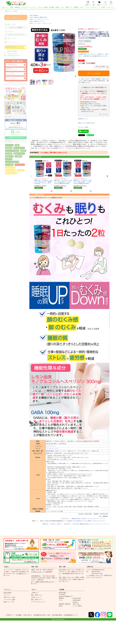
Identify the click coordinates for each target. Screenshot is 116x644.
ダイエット (5, 7)
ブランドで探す (10, 170)
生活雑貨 (76, 7)
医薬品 (46, 7)
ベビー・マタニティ (92, 7)
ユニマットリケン (45, 19)
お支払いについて (36, 597)
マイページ (7, 589)
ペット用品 (102, 7)
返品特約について (83, 119)
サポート (34, 589)
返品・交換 (62, 567)
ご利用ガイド (21, 574)
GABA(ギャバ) (85, 519)
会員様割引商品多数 (11, 65)
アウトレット (110, 7)
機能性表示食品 (43, 17)
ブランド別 (37, 23)
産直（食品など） (11, 173)
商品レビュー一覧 (9, 602)
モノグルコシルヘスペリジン (98, 519)
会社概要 (62, 589)
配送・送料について (37, 595)
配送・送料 (35, 567)
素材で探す (21, 170)
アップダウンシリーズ (46, 23)
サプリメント (43, 21)
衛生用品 (52, 7)
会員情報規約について (74, 615)
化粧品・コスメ (60, 7)
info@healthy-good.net (13, 56)
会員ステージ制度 (11, 78)
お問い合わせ (28, 615)
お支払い (7, 567)
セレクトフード (26, 7)
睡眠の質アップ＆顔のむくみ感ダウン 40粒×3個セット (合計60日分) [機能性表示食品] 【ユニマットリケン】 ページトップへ (76, 524)
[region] (58, 8)
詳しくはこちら (104, 114)
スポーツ (82, 7)
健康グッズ (69, 7)
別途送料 (84, 111)
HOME (31, 15)
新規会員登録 (7, 593)
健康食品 (17, 7)
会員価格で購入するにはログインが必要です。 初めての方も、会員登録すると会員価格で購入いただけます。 (94, 56)
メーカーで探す (10, 167)
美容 (12, 7)
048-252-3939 (12, 51)
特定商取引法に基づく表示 (43, 615)
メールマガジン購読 (9, 600)
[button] (32, 176)
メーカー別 (37, 19)
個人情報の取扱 (59, 615)
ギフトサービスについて (38, 602)
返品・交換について (37, 600)
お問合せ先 (90, 567)
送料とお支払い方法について (44, 582)
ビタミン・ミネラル (37, 7)
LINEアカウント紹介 (9, 597)
